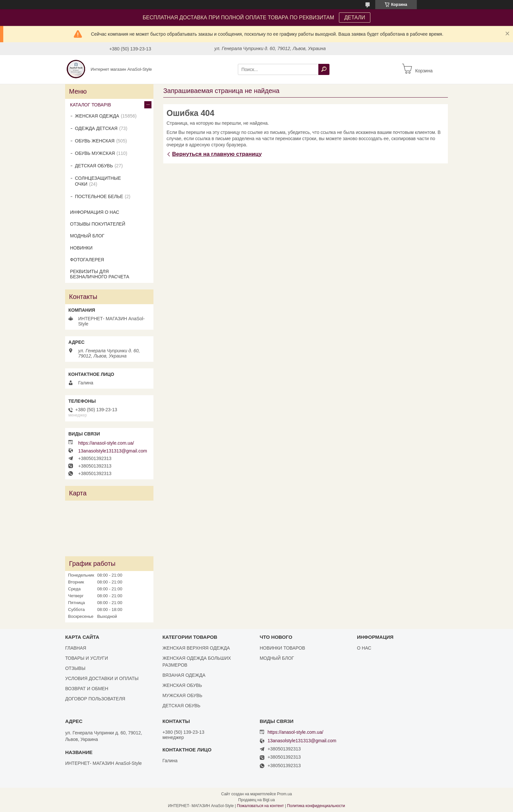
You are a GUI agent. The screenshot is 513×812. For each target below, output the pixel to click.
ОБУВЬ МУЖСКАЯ (95, 153)
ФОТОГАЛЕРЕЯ (87, 260)
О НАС (364, 648)
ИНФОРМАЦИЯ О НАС (95, 212)
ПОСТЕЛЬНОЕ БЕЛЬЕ (99, 196)
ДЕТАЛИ (355, 18)
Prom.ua (284, 794)
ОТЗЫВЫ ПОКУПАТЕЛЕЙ (98, 224)
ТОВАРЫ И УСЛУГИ (87, 658)
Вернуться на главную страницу (217, 154)
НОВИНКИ (81, 248)
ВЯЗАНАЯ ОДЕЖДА (184, 675)
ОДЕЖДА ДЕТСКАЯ (96, 128)
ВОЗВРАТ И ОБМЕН (87, 689)
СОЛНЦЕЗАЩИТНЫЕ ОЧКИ (98, 181)
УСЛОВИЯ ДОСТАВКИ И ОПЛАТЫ (102, 678)
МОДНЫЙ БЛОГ (87, 236)
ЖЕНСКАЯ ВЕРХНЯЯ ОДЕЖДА (196, 648)
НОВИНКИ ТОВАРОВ (283, 648)
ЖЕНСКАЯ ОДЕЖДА (97, 116)
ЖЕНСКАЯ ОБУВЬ (182, 685)
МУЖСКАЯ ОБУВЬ (182, 695)
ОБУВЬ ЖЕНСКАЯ (95, 141)
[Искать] (324, 69)
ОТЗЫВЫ (75, 668)
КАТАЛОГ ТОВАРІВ (90, 105)
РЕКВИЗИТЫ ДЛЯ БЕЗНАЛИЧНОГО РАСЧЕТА (100, 274)
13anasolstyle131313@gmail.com (113, 451)
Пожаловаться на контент (260, 806)
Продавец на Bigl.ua (256, 800)
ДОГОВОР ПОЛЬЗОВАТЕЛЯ (95, 699)
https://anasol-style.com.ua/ (106, 443)
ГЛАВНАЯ (76, 648)
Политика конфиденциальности (316, 806)
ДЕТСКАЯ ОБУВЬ (94, 166)
